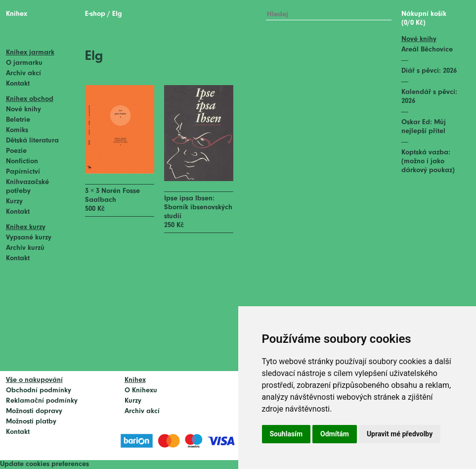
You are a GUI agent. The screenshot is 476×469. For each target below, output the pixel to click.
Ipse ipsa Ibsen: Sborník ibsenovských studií (198, 208)
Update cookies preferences (44, 464)
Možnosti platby (31, 422)
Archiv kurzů (25, 248)
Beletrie (18, 120)
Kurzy (14, 202)
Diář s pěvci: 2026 (429, 71)
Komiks (17, 130)
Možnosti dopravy (34, 411)
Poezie (16, 151)
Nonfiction (22, 162)
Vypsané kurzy (29, 238)
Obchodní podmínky (39, 391)
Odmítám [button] (335, 434)
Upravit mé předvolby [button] (400, 434)
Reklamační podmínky (42, 401)
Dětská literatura (32, 141)
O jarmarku (24, 63)
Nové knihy (23, 110)
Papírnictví (23, 172)
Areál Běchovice (427, 50)
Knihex (17, 14)
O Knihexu (141, 391)
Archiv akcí (23, 73)
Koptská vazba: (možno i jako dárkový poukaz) (428, 162)
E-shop (95, 14)
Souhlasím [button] (286, 434)
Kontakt (18, 84)
